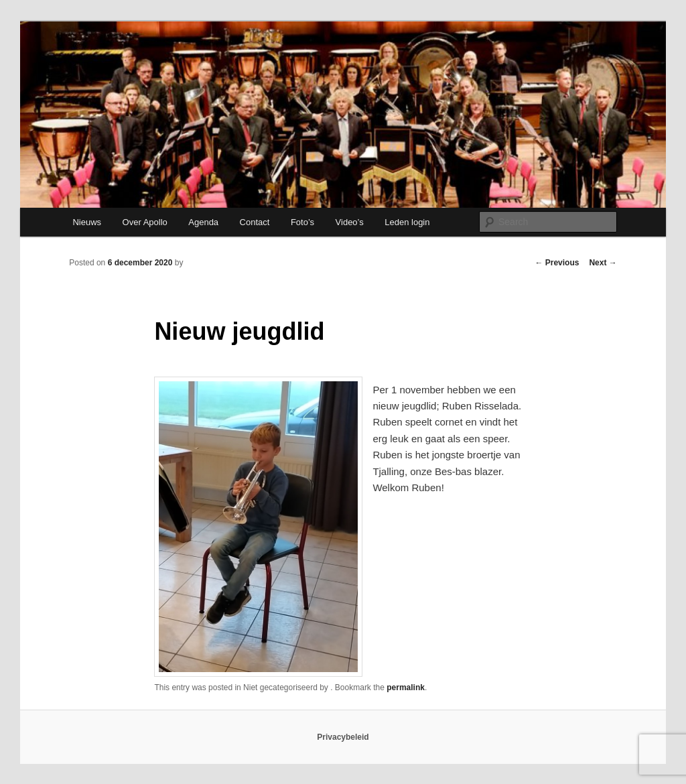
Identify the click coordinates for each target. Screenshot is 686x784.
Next (603, 263)
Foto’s (302, 222)
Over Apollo (145, 222)
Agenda (203, 222)
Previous (557, 263)
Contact (255, 222)
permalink (406, 688)
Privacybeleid (343, 737)
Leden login (407, 222)
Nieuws (87, 222)
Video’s (350, 222)
